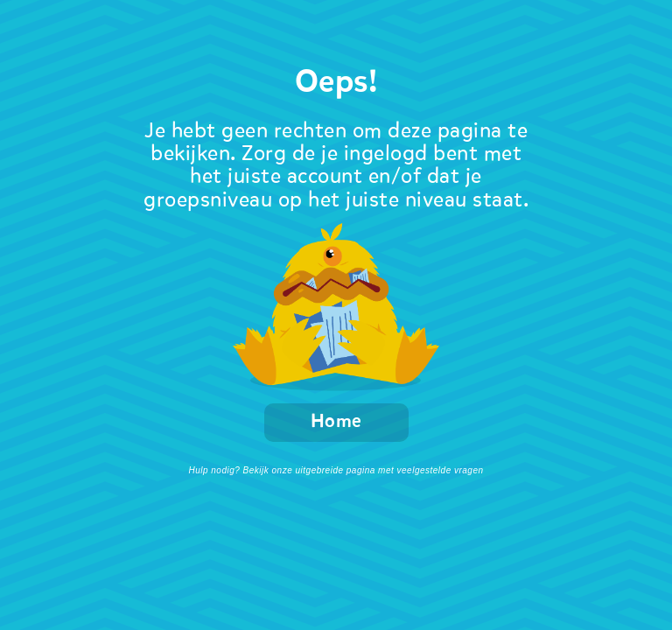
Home (336, 422)
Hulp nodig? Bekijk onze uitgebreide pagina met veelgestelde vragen (336, 470)
